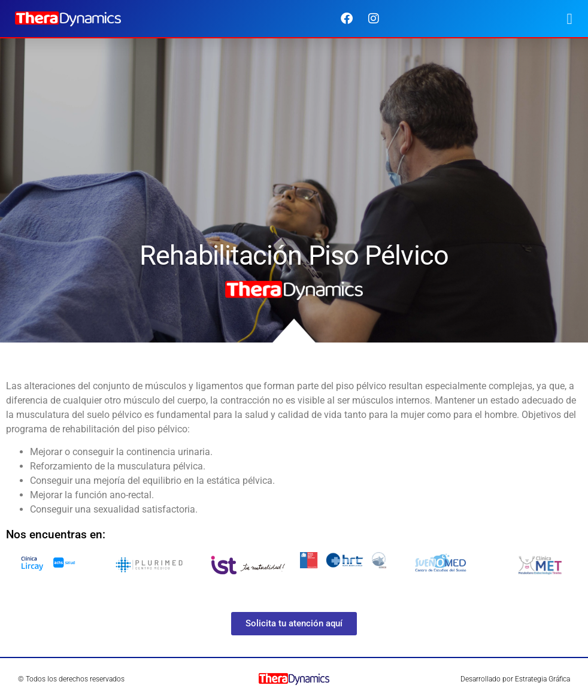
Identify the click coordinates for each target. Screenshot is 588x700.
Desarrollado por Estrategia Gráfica (515, 679)
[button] (569, 19)
